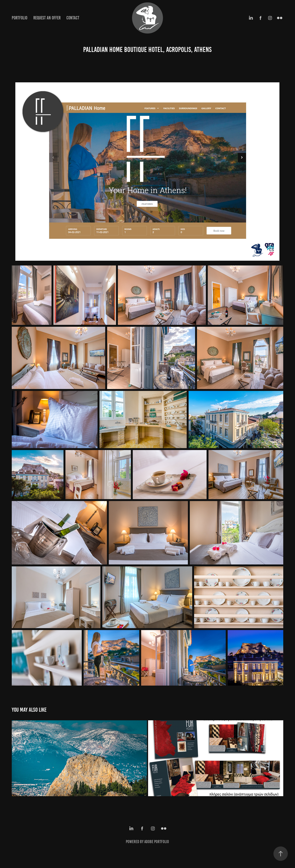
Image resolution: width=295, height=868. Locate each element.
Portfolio (20, 18)
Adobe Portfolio (157, 842)
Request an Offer (47, 18)
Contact (73, 18)
